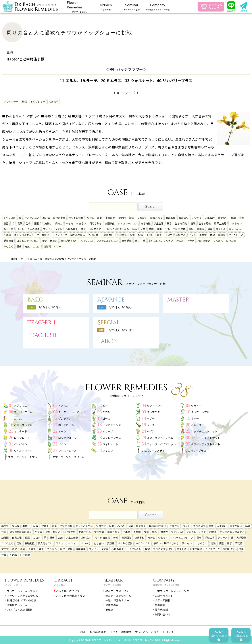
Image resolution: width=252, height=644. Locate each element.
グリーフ (59, 246)
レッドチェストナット (204, 431)
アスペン (63, 406)
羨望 (6, 223)
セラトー (196, 406)
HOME (82, 632)
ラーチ (151, 425)
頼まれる (8, 229)
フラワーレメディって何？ (22, 591)
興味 (131, 218)
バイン (62, 444)
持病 (140, 235)
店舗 (151, 229)
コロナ (37, 246)
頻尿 (135, 229)
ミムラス (196, 425)
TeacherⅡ (42, 335)
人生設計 (210, 218)
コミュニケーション (28, 241)
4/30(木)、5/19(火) (120, 307)
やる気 (69, 223)
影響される (156, 218)
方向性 (90, 218)
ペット (20, 229)
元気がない (107, 235)
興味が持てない (69, 241)
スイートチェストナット (206, 438)
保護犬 (38, 223)
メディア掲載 (163, 600)
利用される (95, 223)
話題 (191, 229)
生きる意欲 (205, 223)
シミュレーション (128, 223)
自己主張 (231, 241)
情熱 (193, 223)
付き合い (81, 223)
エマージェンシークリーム (68, 457)
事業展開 (110, 218)
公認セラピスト (164, 596)
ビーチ (106, 406)
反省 (132, 235)
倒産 (233, 218)
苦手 (28, 223)
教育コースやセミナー (118, 591)
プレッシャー (11, 101)
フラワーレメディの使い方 (22, 596)
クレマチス (153, 412)
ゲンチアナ (65, 418)
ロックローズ (22, 438)
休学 (212, 235)
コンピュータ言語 (52, 229)
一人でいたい (32, 218)
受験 (20, 223)
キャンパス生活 (23, 235)
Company (164, 580)
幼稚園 (201, 229)
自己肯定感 (59, 218)
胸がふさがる (78, 235)
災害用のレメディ (17, 605)
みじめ (180, 241)
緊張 (25, 101)
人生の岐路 (33, 229)
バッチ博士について (68, 591)
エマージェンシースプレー (24, 457)
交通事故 (110, 223)
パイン (151, 431)
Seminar (113, 580)
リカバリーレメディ (153, 450)
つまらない (236, 223)
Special (109, 323)
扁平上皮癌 (220, 223)
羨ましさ (221, 229)
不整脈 (7, 235)
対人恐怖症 (179, 229)
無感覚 (222, 235)
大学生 (169, 235)
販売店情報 (161, 610)
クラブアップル (200, 412)
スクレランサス (112, 438)
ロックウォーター (69, 438)
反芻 (100, 218)
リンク (169, 632)
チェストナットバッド (71, 412)
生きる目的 (181, 223)
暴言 (169, 223)
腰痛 (19, 246)
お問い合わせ (163, 614)
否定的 (122, 218)
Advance (111, 300)
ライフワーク (60, 235)
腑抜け (48, 223)
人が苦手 (54, 101)
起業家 (54, 241)
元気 (27, 246)
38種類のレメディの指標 (21, 600)
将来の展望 (204, 241)
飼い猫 (46, 218)
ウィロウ (108, 450)
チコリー (108, 412)
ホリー (195, 418)
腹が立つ (184, 218)
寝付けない (235, 229)
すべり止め (10, 218)
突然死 (47, 246)
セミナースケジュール (118, 596)
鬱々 (137, 241)
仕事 (159, 229)
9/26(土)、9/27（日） (122, 330)
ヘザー (151, 418)
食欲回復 (171, 218)
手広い (150, 235)
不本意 (203, 235)
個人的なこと (96, 229)
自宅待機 (146, 223)
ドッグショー (38, 101)
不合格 (191, 241)
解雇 (210, 229)
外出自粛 (93, 235)
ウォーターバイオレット (161, 444)
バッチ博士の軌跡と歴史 (71, 596)
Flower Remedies (24, 580)
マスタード (21, 431)
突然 (242, 218)
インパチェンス (112, 425)
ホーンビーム (66, 425)
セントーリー (155, 406)
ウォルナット (110, 444)
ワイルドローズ (67, 450)
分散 (167, 229)
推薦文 (109, 610)
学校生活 (181, 235)
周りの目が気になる (118, 229)
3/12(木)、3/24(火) (50, 307)
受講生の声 (112, 605)
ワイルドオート (23, 450)
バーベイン (21, 444)
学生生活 (159, 223)
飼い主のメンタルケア (161, 241)
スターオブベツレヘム (160, 438)
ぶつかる (197, 218)
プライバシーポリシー (148, 632)
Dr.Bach (63, 580)
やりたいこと (236, 235)
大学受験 (127, 241)
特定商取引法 (98, 632)
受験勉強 (8, 241)
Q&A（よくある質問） (20, 610)
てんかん (218, 241)
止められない (42, 235)
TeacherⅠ (42, 323)
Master (178, 300)
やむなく (8, 246)
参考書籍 (160, 605)
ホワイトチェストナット (206, 444)
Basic (35, 300)
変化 (83, 229)
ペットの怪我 (76, 218)
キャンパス (87, 241)
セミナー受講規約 (120, 632)
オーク (62, 431)
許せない (223, 218)
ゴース (106, 418)
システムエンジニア (107, 241)
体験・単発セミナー (117, 600)
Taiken (108, 341)
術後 (159, 235)
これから (142, 218)
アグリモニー (22, 406)
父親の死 (122, 235)
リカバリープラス (196, 450)
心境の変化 (72, 229)
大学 (143, 229)
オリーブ (108, 431)
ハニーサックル (23, 425)
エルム (18, 418)
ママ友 (192, 235)
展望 (44, 241)
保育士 (59, 223)
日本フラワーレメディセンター (173, 591)
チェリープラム (23, 412)
